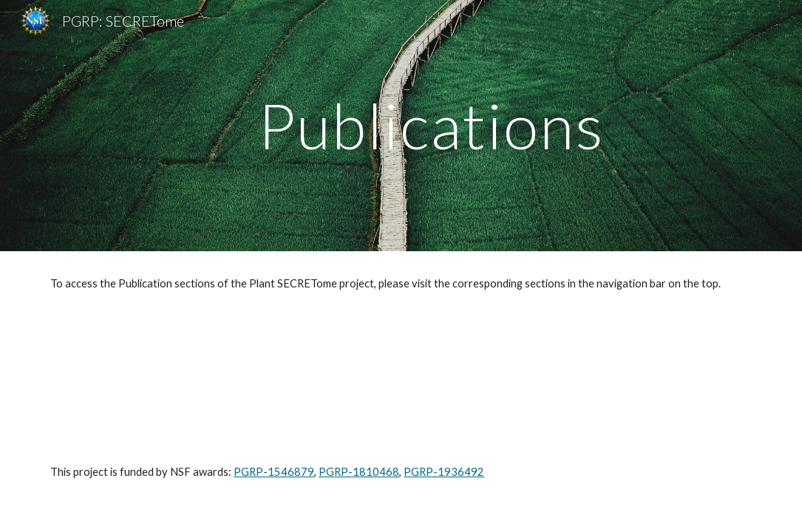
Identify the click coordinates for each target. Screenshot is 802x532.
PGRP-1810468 (359, 472)
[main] (432, 125)
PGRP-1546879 (274, 472)
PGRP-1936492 (444, 472)
